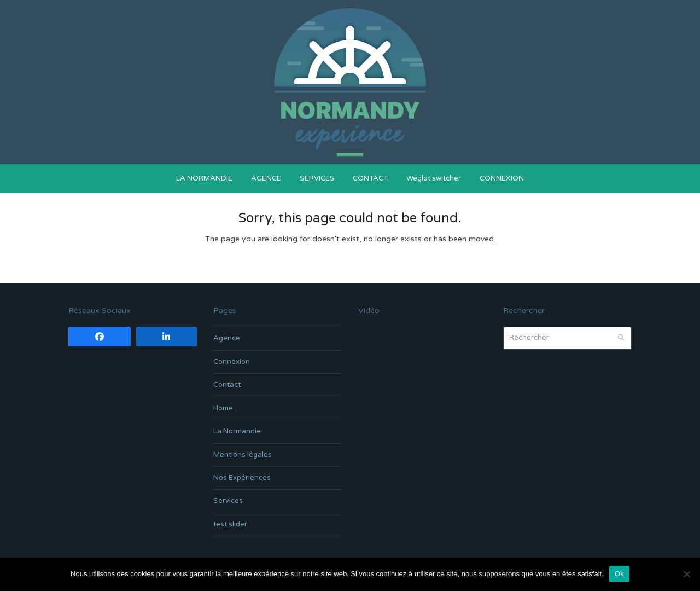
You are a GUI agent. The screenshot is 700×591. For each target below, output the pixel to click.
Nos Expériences (242, 478)
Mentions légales (243, 455)
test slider (230, 524)
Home (223, 408)
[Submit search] (621, 338)
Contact (227, 385)
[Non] (686, 574)
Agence (227, 338)
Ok (619, 574)
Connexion (232, 362)
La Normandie (237, 431)
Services (228, 501)
